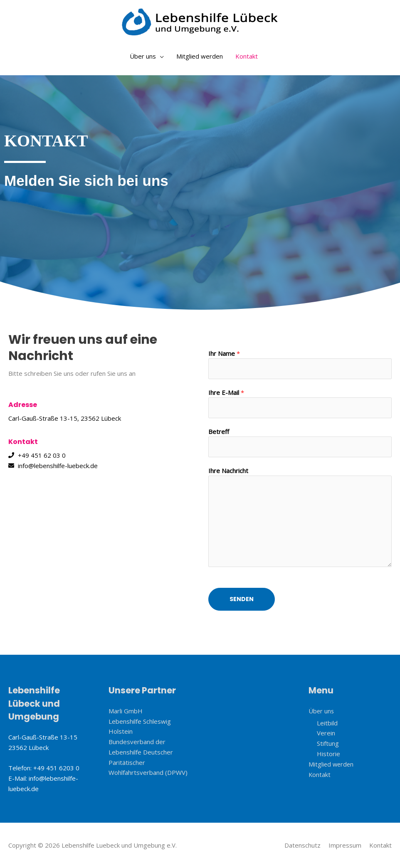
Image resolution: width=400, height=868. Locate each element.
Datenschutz (302, 845)
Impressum (345, 845)
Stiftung (328, 743)
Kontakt (247, 56)
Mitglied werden (200, 56)
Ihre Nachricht (228, 471)
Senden (242, 599)
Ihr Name (224, 353)
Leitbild (327, 723)
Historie (328, 754)
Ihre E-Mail (226, 392)
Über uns (143, 56)
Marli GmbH (126, 711)
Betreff (219, 432)
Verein (326, 733)
